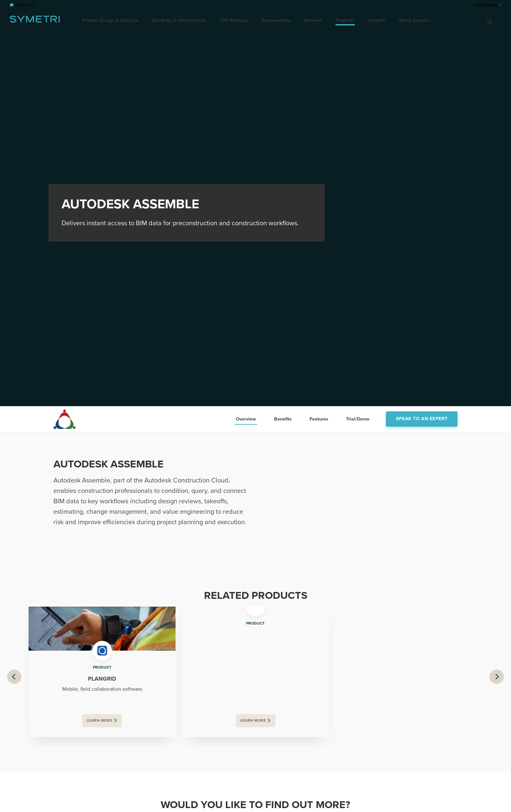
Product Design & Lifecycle (114, 21)
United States (487, 5)
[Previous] (14, 677)
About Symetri (411, 21)
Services (313, 21)
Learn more (100, 721)
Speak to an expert (422, 419)
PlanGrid (102, 679)
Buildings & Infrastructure (182, 21)
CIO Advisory (235, 21)
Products (344, 21)
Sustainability (277, 21)
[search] (490, 21)
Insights (375, 21)
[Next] (497, 677)
